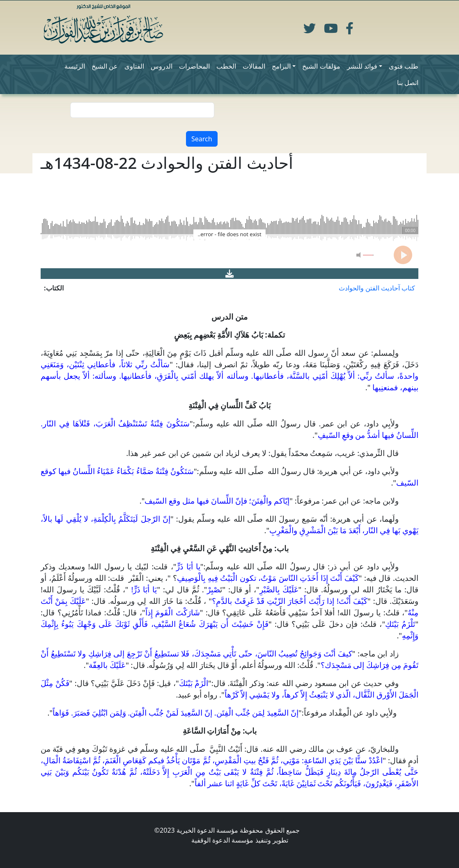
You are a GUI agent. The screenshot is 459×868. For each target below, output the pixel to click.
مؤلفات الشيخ (321, 66)
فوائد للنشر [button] (362, 66)
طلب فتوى (404, 66)
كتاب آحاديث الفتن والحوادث (377, 288)
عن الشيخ (105, 66)
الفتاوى (134, 66)
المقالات (254, 66)
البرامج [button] (281, 66)
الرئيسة (75, 66)
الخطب (226, 66)
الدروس (162, 66)
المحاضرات (194, 66)
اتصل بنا (408, 83)
